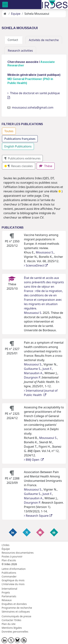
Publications (9, 573)
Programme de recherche (17, 608)
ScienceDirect (36, 265)
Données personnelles (15, 632)
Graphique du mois (13, 580)
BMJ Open (34, 460)
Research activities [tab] (20, 51)
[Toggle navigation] (5, 5)
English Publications (18, 146)
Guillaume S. (32, 369)
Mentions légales (12, 628)
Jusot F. (47, 369)
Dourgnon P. (32, 377)
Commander (9, 576)
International (9, 589)
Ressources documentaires (18, 553)
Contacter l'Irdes (11, 620)
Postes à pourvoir (12, 556)
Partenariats (9, 596)
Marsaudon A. (33, 373)
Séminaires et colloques (16, 612)
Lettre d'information (14, 569)
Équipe (6, 549)
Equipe (16, 14)
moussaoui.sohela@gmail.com (33, 107)
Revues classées (19, 166)
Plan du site (9, 624)
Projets (6, 592)
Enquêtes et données (14, 604)
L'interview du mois (13, 584)
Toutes (9, 131)
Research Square (38, 516)
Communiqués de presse (16, 616)
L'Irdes (6, 545)
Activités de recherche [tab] (44, 40)
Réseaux (7, 600)
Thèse (46, 166)
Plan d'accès (9, 560)
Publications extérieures (22, 158)
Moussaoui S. (45, 252)
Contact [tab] (14, 40)
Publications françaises (20, 139)
